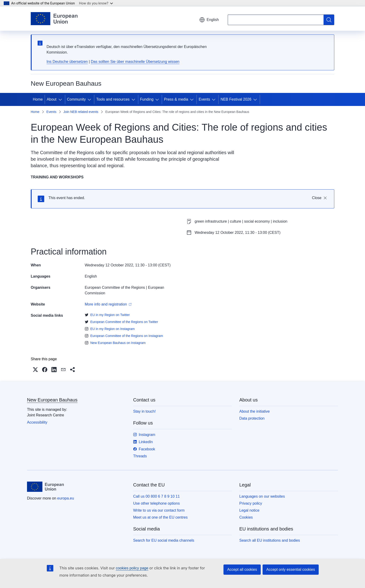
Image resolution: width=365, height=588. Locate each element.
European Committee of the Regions (115, 287)
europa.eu (66, 498)
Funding (147, 99)
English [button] (209, 20)
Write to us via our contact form (159, 510)
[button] (35, 370)
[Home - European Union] (54, 19)
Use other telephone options (156, 503)
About (52, 99)
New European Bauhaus (52, 400)
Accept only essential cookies (291, 569)
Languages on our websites (262, 496)
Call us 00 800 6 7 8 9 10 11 (156, 496)
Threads (140, 456)
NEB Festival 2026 (236, 99)
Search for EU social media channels (164, 540)
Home (38, 99)
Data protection (252, 418)
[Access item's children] (61, 99)
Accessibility (37, 422)
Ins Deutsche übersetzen (67, 62)
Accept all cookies (242, 569)
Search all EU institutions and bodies (270, 540)
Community (76, 99)
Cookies (246, 517)
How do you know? (96, 3)
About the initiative (255, 411)
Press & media (176, 99)
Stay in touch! (144, 411)
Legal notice (249, 510)
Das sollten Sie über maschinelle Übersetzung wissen (135, 62)
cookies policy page (132, 568)
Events (204, 99)
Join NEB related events (81, 112)
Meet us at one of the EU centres (160, 517)
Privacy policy (251, 503)
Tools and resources (113, 99)
